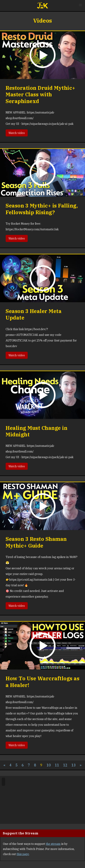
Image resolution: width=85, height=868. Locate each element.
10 (49, 765)
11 (57, 765)
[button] (80, 5)
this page (23, 854)
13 (74, 765)
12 (65, 765)
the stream (53, 844)
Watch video (17, 133)
